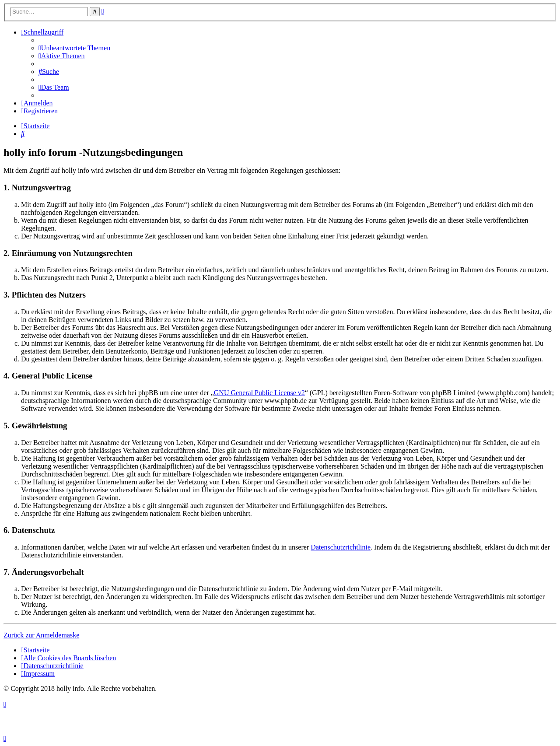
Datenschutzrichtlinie (341, 547)
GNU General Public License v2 (259, 393)
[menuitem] (74, 48)
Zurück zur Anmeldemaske (41, 635)
